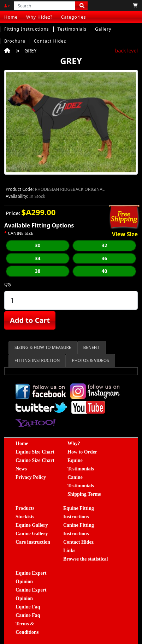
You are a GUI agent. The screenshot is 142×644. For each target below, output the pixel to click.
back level (126, 51)
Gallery (103, 29)
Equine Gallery (32, 525)
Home (11, 17)
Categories (74, 17)
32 (104, 245)
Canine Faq (28, 615)
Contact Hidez (50, 41)
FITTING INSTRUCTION (37, 360)
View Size (125, 235)
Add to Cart (30, 320)
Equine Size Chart (35, 452)
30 (37, 245)
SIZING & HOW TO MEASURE (43, 347)
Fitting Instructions (27, 29)
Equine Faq (28, 607)
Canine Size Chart (35, 460)
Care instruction (33, 542)
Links (69, 551)
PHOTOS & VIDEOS (90, 360)
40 (104, 271)
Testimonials (72, 29)
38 (37, 271)
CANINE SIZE (21, 233)
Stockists (25, 517)
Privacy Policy (31, 477)
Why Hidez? (39, 17)
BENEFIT (92, 347)
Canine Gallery (32, 534)
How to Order (82, 452)
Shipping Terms (84, 494)
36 (104, 258)
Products (25, 508)
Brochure (15, 41)
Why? (74, 443)
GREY (31, 51)
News (21, 469)
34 (37, 258)
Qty (8, 284)
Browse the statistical (86, 559)
